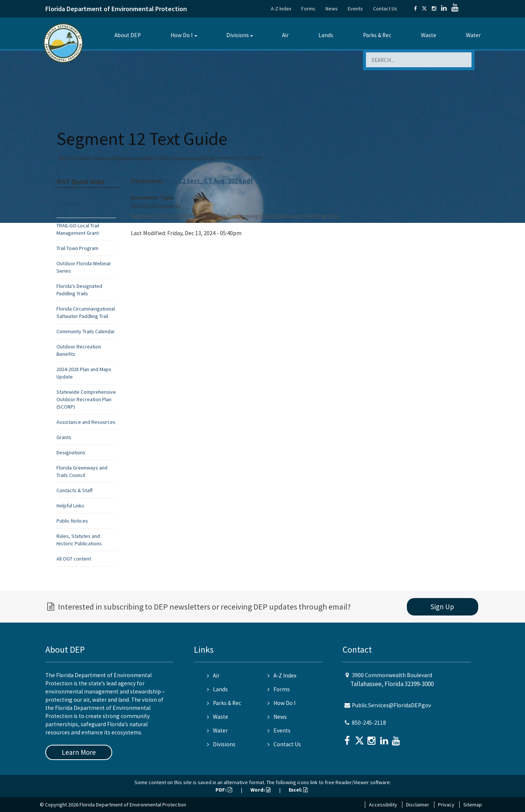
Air (285, 35)
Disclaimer (418, 805)
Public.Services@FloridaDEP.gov (391, 705)
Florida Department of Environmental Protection (116, 9)
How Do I (182, 35)
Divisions (238, 35)
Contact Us (385, 9)
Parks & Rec (377, 35)
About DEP (128, 35)
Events (355, 9)
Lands (326, 35)
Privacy (446, 805)
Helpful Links (70, 506)
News (332, 9)
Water (473, 35)
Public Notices (72, 521)
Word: (260, 790)
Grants (64, 437)
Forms (308, 9)
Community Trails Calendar (86, 331)
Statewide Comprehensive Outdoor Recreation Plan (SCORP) (86, 399)
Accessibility (383, 805)
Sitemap (473, 805)
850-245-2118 (369, 723)
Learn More (79, 752)
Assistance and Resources (86, 422)
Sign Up (442, 607)
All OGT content (74, 559)
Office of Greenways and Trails (186, 158)
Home (64, 158)
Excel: (298, 790)
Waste (429, 35)
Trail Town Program (77, 248)
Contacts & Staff (74, 490)
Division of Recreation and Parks (124, 158)
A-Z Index (281, 9)
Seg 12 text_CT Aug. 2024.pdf (210, 181)
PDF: (224, 790)
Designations (71, 452)
